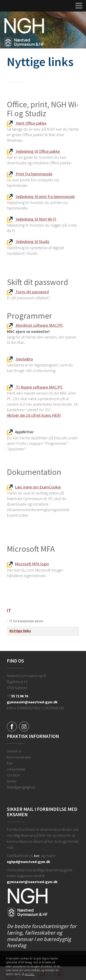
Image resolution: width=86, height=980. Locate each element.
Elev (10, 763)
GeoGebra (20, 359)
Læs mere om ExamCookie (34, 487)
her (37, 856)
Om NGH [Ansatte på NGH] (13, 775)
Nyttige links (20, 631)
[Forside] (24, 32)
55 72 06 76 (20, 696)
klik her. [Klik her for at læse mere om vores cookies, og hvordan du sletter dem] (30, 975)
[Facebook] (12, 726)
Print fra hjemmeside (30, 174)
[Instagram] (24, 726)
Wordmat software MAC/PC (35, 325)
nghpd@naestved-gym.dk (29, 862)
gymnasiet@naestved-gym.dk (32, 702)
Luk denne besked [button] (76, 961)
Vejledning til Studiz (28, 241)
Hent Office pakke (27, 123)
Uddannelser (16, 769)
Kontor (12, 781)
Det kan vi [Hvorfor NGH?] (14, 751)
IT (9, 610)
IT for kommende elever (26, 621)
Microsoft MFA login (28, 564)
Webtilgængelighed (21, 787)
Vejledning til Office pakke (33, 151)
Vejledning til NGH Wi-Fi (32, 219)
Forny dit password (28, 292)
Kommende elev (19, 757)
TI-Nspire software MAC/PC (35, 387)
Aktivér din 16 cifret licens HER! (34, 415)
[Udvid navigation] (79, 6)
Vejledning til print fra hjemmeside (41, 196)
